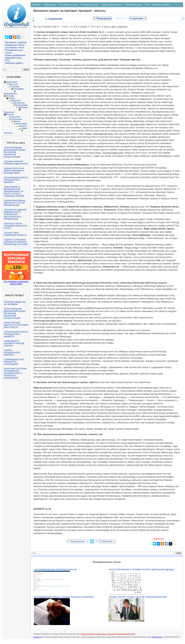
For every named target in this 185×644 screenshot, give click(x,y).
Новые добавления (15, 55)
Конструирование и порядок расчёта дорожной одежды (141, 570)
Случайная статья (15, 48)
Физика (17, 121)
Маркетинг (16, 101)
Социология (14, 117)
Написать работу (14, 63)
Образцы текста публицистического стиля (15, 226)
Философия (21, 124)
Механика (23, 107)
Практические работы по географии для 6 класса (16, 325)
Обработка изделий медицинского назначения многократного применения (15, 214)
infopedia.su (37, 637)
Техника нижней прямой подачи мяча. (16, 163)
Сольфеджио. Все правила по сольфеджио (14, 362)
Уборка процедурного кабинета (12, 353)
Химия (24, 128)
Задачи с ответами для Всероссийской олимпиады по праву (16, 242)
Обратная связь (13, 58)
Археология (12, 82)
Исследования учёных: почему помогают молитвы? (64, 597)
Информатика (10, 94)
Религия (10, 114)
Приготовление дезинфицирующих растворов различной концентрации (15, 152)
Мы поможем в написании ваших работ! (16, 283)
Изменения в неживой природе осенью (14, 343)
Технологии (16, 119)
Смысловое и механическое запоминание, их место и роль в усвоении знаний (14, 191)
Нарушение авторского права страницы (94, 634)
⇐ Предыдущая (103, 18)
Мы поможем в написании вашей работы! (121, 634)
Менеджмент (22, 105)
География (19, 89)
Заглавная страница (16, 42)
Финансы (23, 126)
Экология (8, 133)
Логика (12, 98)
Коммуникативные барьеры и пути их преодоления (15, 203)
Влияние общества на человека (15, 303)
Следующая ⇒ (138, 18)
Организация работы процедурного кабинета (16, 180)
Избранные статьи (15, 45)
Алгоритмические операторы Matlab (55, 570)
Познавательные (90, 5)
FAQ (7, 60)
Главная (36, 5)
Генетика (15, 87)
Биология (13, 84)
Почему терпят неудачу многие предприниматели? (138, 597)
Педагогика (9, 112)
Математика (19, 103)
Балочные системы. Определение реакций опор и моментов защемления (15, 373)
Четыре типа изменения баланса (15, 234)
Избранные (50, 5)
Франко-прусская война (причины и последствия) (14, 171)
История (10, 96)
